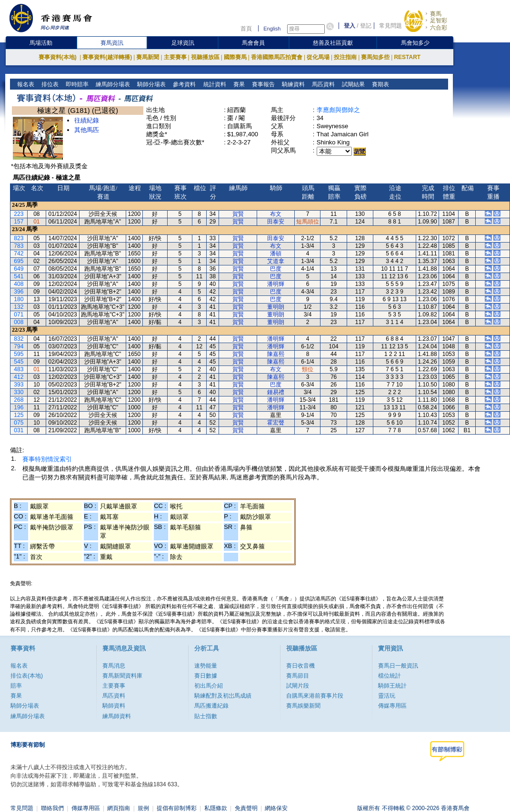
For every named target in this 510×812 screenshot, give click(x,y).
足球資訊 (183, 43)
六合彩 (439, 28)
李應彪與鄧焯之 (338, 110)
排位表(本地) (27, 676)
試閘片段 (298, 686)
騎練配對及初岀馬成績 (223, 696)
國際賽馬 (235, 57)
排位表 (49, 84)
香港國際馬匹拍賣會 (277, 57)
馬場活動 (41, 43)
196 (19, 407)
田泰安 (276, 222)
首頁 (246, 29)
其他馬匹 (87, 130)
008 (19, 322)
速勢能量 (206, 666)
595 (19, 354)
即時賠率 (76, 84)
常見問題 (390, 26)
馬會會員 (253, 43)
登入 (350, 26)
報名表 (25, 84)
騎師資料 (114, 706)
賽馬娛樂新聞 (303, 706)
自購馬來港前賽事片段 (315, 696)
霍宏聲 (276, 423)
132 (19, 307)
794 (19, 346)
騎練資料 (292, 84)
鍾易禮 (276, 392)
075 (19, 423)
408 (19, 284)
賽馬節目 (298, 676)
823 (19, 238)
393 (19, 385)
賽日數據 (206, 676)
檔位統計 (390, 676)
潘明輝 (276, 284)
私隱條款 (216, 808)
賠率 (16, 686)
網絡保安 (276, 808)
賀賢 (238, 214)
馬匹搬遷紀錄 (211, 706)
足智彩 (439, 20)
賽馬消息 (114, 666)
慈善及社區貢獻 (333, 43)
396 (19, 292)
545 (19, 362)
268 (19, 400)
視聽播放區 (205, 57)
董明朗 (276, 307)
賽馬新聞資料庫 (122, 676)
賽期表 (379, 84)
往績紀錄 (87, 120)
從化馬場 (318, 57)
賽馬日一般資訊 (398, 666)
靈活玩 (387, 696)
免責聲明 (246, 808)
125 (19, 415)
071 (19, 315)
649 (19, 269)
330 (19, 392)
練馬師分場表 (112, 84)
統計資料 (214, 84)
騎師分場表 (151, 84)
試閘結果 (352, 84)
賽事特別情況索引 (47, 459)
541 (19, 276)
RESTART (407, 57)
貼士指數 (206, 716)
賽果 (238, 84)
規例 (143, 808)
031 (19, 430)
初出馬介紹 (209, 686)
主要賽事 (175, 57)
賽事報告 (262, 84)
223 (19, 214)
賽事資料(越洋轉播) (107, 57)
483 (19, 369)
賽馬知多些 (375, 57)
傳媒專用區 (392, 706)
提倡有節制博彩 (177, 808)
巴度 (276, 269)
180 (19, 299)
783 (19, 246)
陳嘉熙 (276, 354)
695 (19, 261)
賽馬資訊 (112, 43)
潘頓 (276, 254)
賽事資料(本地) (58, 57)
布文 (276, 214)
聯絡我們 (52, 808)
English (272, 29)
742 (19, 254)
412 (19, 377)
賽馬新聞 (148, 57)
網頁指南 (119, 808)
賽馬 (436, 14)
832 (19, 339)
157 (19, 222)
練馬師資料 (117, 716)
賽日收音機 (300, 666)
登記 (366, 26)
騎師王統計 (392, 686)
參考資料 (184, 84)
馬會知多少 (415, 43)
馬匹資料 (322, 84)
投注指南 (345, 57)
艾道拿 (276, 261)
